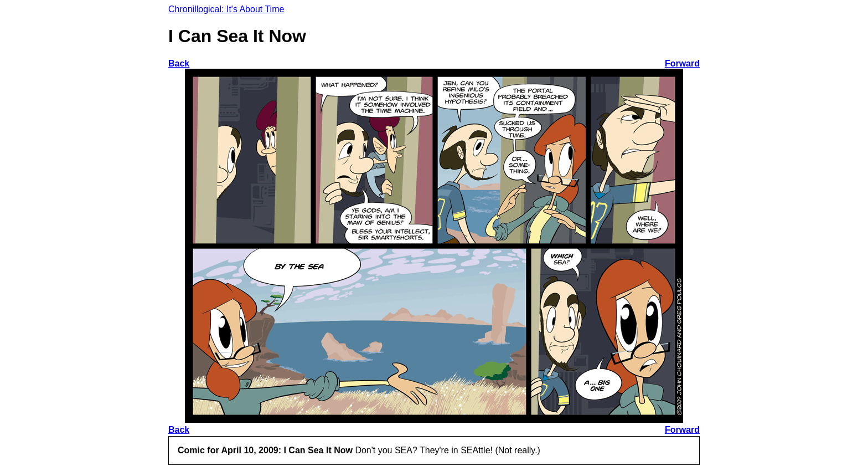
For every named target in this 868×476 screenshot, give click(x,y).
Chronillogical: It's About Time (226, 9)
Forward (682, 63)
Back (179, 63)
